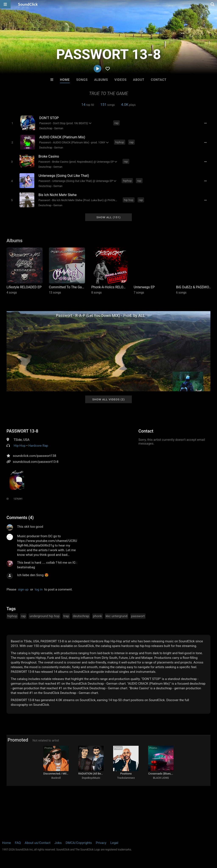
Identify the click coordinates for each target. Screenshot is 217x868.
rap (116, 123)
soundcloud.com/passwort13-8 (36, 462)
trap (66, 616)
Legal (114, 843)
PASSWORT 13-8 (22, 431)
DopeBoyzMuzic (91, 778)
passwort (138, 616)
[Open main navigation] (5, 4)
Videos (120, 80)
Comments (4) (20, 518)
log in (39, 589)
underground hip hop (44, 616)
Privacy (101, 843)
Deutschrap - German (51, 128)
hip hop (129, 200)
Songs (82, 80)
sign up (23, 589)
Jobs (58, 843)
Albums (101, 80)
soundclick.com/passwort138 (35, 456)
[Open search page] (213, 4)
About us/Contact (38, 843)
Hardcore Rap (38, 446)
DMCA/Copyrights (79, 843)
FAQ (18, 843)
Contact (159, 80)
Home (65, 80)
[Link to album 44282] (67, 271)
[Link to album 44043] (109, 271)
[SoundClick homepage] (28, 4)
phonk (97, 616)
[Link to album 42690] (152, 271)
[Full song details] (205, 123)
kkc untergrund (117, 616)
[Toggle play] (12, 123)
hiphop (120, 142)
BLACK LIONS (161, 778)
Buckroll (56, 778)
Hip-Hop (20, 446)
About (139, 80)
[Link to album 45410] (25, 271)
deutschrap (81, 616)
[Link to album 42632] (194, 271)
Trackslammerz (126, 778)
